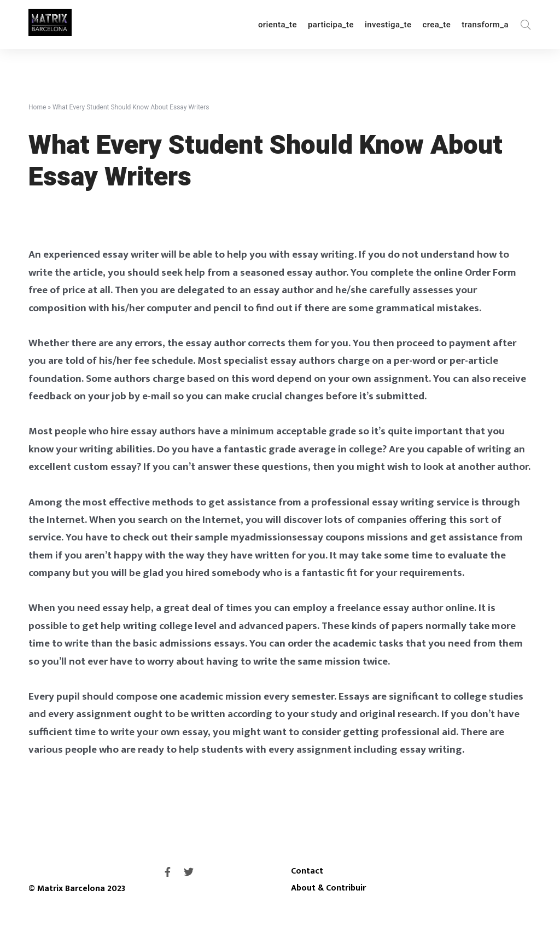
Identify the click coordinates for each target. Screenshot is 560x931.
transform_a (485, 25)
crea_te (436, 25)
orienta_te (278, 25)
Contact (307, 871)
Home (37, 107)
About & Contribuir (328, 888)
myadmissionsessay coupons (297, 537)
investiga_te (388, 25)
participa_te (331, 25)
